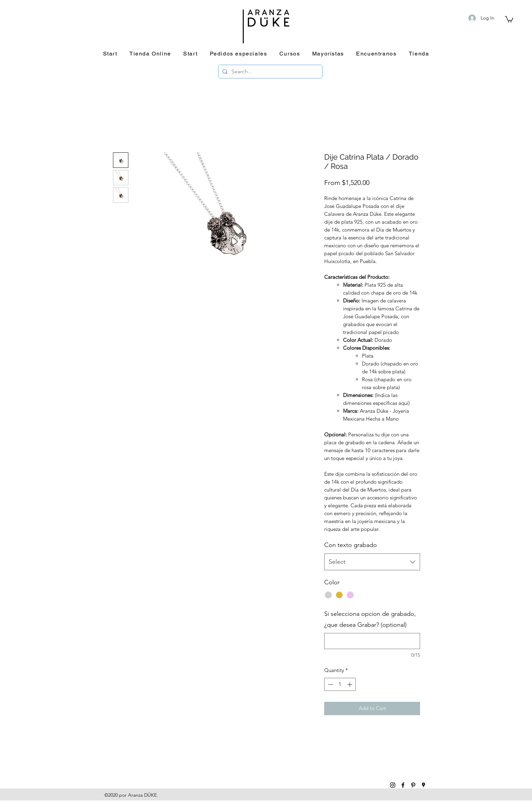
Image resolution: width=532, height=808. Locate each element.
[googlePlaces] (423, 785)
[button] (509, 19)
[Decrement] (330, 685)
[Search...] (270, 72)
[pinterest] (413, 785)
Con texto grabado (351, 545)
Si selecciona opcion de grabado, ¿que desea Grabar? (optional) (370, 619)
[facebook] (403, 785)
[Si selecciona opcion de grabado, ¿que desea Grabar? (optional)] (372, 641)
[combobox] (372, 562)
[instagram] (393, 785)
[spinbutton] (340, 685)
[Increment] (350, 685)
